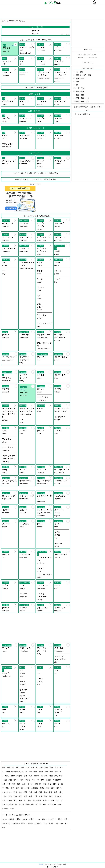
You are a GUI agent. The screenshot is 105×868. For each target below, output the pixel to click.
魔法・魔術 (15, 788)
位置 (24, 784)
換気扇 (12, 819)
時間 (34, 780)
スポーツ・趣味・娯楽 (51, 800)
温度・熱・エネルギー (48, 804)
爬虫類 (49, 780)
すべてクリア (88, 62)
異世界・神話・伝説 (47, 788)
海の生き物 (57, 780)
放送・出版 (28, 776)
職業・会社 (28, 796)
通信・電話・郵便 (34, 800)
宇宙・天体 (18, 800)
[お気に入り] (15, 45)
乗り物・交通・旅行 (27, 804)
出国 (4, 823)
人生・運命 (20, 767)
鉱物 (19, 784)
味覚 (56, 792)
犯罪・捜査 (25, 788)
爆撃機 (16, 823)
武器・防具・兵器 (36, 792)
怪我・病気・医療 (56, 776)
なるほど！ (52, 819)
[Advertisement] (52, 12)
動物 (41, 772)
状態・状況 (18, 796)
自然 (52, 767)
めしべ (5, 819)
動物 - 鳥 (35, 767)
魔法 (18, 819)
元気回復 (39, 823)
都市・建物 (33, 772)
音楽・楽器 (49, 772)
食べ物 (30, 784)
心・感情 (79, 72)
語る (60, 819)
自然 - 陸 (38, 784)
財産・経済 (44, 767)
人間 (28, 767)
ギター (23, 823)
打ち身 (25, 819)
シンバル (60, 823)
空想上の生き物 (16, 776)
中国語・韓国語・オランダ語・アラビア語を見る (36, 179)
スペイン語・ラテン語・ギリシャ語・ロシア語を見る (36, 173)
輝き (44, 819)
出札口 (32, 819)
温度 (4, 827)
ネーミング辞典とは (82, 114)
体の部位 (58, 796)
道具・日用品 (7, 800)
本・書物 (41, 780)
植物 (51, 796)
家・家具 (44, 776)
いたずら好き (49, 823)
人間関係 (35, 788)
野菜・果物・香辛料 (11, 780)
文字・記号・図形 (41, 796)
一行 (39, 819)
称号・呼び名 (25, 780)
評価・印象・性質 (20, 792)
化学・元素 (48, 792)
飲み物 (37, 776)
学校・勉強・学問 (50, 784)
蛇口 (10, 823)
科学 (12, 809)
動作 (4, 767)
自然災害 (11, 767)
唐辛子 (30, 823)
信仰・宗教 (8, 796)
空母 (66, 819)
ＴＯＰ (41, 864)
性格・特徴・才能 (9, 784)
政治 (7, 788)
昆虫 (61, 792)
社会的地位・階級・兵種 (15, 772)
